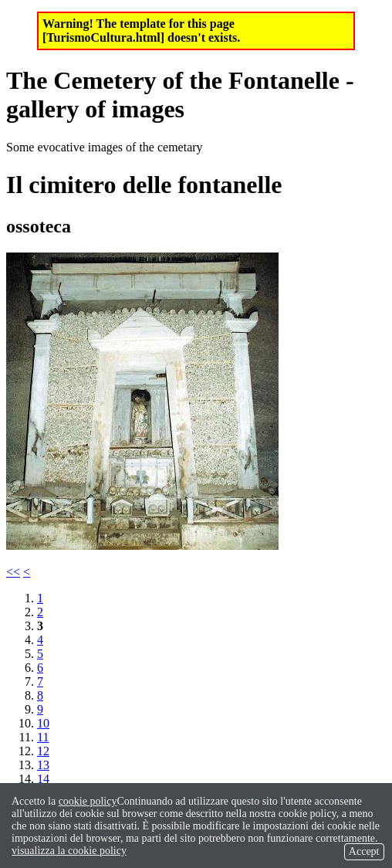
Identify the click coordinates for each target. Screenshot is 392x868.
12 (43, 751)
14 (43, 779)
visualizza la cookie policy (69, 851)
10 (43, 723)
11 (43, 737)
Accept (364, 851)
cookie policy (88, 801)
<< (13, 572)
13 (43, 765)
